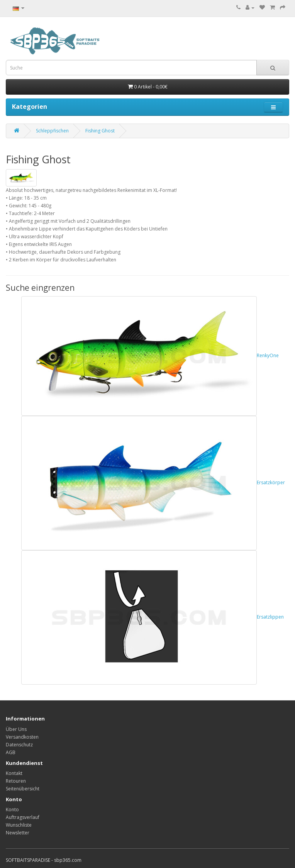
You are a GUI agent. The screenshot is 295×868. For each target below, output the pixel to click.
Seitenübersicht (23, 789)
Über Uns (16, 729)
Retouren (16, 781)
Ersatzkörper (153, 482)
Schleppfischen (52, 131)
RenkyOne (150, 355)
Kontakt (14, 773)
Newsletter (18, 833)
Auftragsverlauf (23, 817)
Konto (12, 810)
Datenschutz (19, 745)
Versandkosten (22, 737)
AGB (11, 752)
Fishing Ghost (100, 131)
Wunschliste (19, 825)
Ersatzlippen (153, 617)
